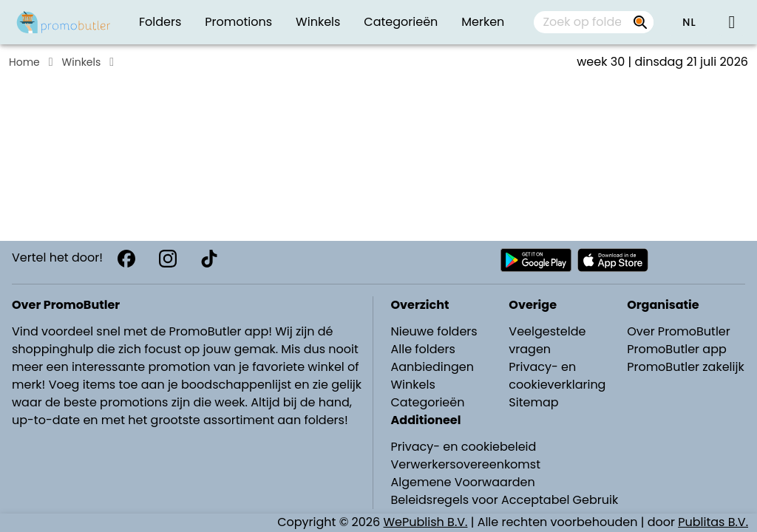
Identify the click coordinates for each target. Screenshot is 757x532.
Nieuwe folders (434, 331)
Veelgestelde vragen (547, 340)
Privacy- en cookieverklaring (557, 376)
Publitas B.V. (713, 522)
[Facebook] (126, 259)
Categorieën (428, 402)
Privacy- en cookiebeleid (464, 447)
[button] (689, 22)
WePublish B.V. (426, 522)
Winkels (82, 62)
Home (24, 62)
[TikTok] (209, 259)
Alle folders (423, 349)
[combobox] (594, 22)
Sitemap (533, 402)
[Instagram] (168, 259)
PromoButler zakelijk (686, 367)
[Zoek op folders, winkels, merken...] (640, 22)
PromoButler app (677, 349)
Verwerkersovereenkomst (466, 464)
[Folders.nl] (64, 22)
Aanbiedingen (432, 367)
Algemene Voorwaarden (463, 482)
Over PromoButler (679, 331)
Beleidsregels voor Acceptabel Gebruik (505, 500)
